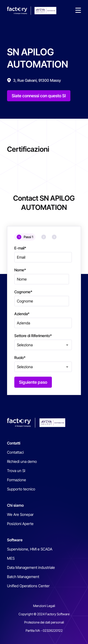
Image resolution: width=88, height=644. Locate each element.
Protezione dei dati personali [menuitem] (44, 622)
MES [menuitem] (11, 558)
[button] (78, 11)
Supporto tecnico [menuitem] (21, 489)
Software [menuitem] (15, 540)
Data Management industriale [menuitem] (31, 567)
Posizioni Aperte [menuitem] (20, 524)
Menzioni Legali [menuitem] (44, 606)
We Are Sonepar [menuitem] (20, 514)
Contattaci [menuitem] (15, 452)
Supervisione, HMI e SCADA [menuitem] (30, 549)
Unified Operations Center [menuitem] (28, 586)
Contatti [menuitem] (14, 443)
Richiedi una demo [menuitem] (22, 461)
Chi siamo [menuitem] (15, 505)
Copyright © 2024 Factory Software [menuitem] (44, 614)
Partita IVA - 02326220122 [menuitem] (44, 630)
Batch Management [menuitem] (23, 577)
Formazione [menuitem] (17, 480)
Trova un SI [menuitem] (16, 471)
